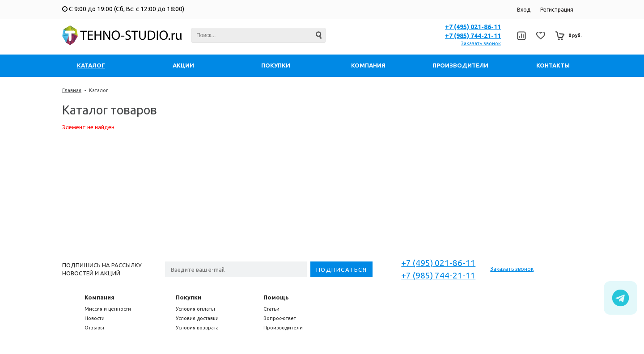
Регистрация (557, 10)
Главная (72, 90)
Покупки (189, 297)
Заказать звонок (481, 43)
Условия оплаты (195, 309)
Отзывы (94, 328)
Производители (283, 328)
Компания (100, 297)
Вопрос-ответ (280, 318)
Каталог (99, 90)
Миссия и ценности (108, 309)
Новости (95, 318)
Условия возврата (197, 328)
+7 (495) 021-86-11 (473, 27)
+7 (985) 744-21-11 (473, 36)
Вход (524, 10)
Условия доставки (197, 318)
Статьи (271, 309)
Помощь (276, 297)
